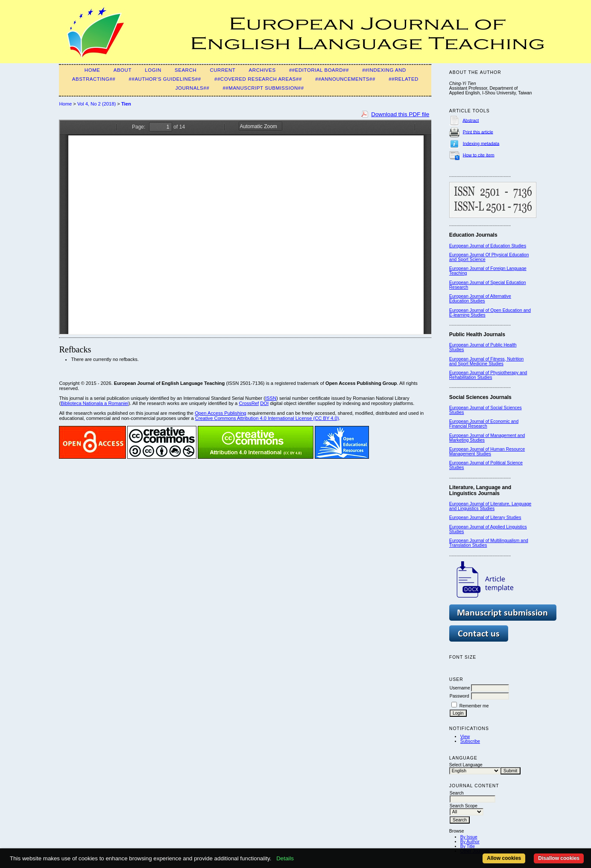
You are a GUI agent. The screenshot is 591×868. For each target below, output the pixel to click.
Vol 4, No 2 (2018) (97, 104)
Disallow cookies (559, 858)
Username (460, 688)
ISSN (271, 398)
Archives (262, 70)
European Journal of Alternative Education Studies (480, 299)
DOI (264, 403)
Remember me (474, 706)
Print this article (478, 132)
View (465, 737)
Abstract (471, 120)
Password (459, 696)
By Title (468, 846)
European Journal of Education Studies (488, 246)
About (123, 70)
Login (153, 70)
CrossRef (249, 403)
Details (285, 858)
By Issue (469, 837)
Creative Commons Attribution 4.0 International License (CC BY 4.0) (267, 418)
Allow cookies (504, 858)
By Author (470, 842)
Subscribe (470, 741)
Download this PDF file (400, 114)
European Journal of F (471, 268)
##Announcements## (345, 79)
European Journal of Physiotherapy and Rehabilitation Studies (488, 375)
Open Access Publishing (221, 413)
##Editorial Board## (319, 70)
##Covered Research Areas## (258, 79)
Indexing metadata (481, 143)
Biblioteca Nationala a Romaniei (95, 403)
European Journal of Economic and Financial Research (484, 424)
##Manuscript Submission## (263, 88)
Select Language (466, 765)
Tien (126, 104)
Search (186, 70)
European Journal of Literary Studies (485, 518)
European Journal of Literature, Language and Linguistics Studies (490, 506)
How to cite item (479, 155)
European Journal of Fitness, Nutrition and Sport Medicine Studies (486, 361)
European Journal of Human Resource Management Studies (487, 452)
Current (222, 70)
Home (92, 70)
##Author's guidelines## (165, 79)
